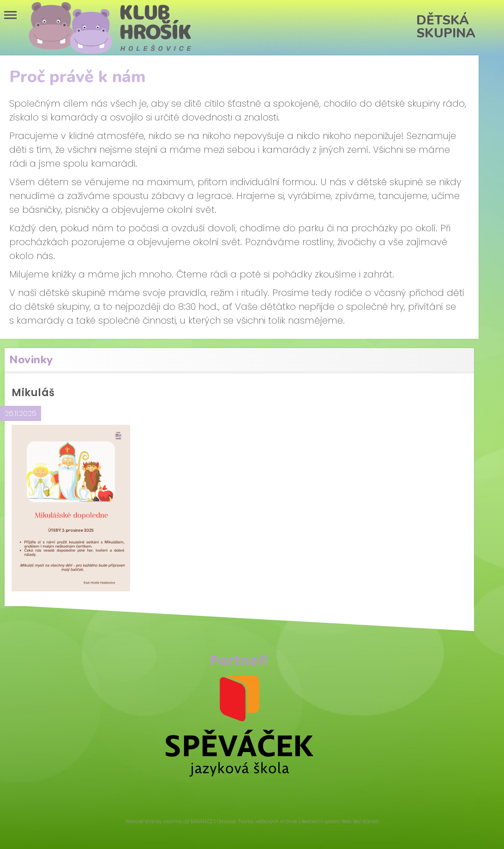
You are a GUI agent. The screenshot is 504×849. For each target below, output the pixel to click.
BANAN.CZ (202, 822)
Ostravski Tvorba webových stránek (257, 822)
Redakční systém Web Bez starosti (340, 822)
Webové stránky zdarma (154, 822)
